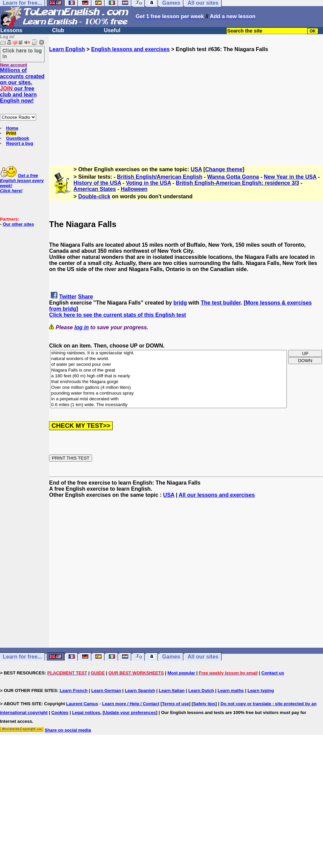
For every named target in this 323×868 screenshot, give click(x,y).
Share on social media (68, 730)
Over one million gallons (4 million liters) (168, 388)
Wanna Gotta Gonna (233, 177)
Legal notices (86, 713)
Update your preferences (130, 713)
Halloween (134, 189)
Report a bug (20, 143)
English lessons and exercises (130, 49)
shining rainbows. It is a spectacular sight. (168, 353)
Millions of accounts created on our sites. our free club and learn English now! (22, 85)
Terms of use (176, 704)
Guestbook (18, 138)
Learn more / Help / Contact (131, 704)
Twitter (68, 297)
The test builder (221, 303)
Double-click (94, 196)
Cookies (60, 713)
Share (86, 297)
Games (171, 657)
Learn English (67, 49)
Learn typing (261, 691)
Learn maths (231, 691)
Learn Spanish (140, 691)
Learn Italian (172, 691)
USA (196, 169)
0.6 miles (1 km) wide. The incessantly (168, 405)
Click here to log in (22, 53)
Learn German (106, 691)
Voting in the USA (148, 183)
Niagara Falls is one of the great (168, 370)
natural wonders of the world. (168, 359)
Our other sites (18, 224)
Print (11, 133)
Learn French (74, 691)
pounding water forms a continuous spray (168, 393)
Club (58, 30)
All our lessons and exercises (217, 495)
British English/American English (160, 177)
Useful (112, 30)
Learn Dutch (201, 691)
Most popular (181, 673)
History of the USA (97, 183)
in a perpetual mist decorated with (168, 399)
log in (82, 327)
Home (12, 128)
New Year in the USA (290, 177)
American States (95, 189)
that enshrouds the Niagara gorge (168, 382)
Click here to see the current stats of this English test (118, 315)
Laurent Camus (82, 704)
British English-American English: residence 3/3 (238, 183)
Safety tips (204, 704)
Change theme (224, 169)
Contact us (273, 673)
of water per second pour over (168, 365)
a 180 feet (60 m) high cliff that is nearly (168, 376)
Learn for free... (22, 657)
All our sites (203, 657)
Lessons (11, 30)
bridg (180, 303)
